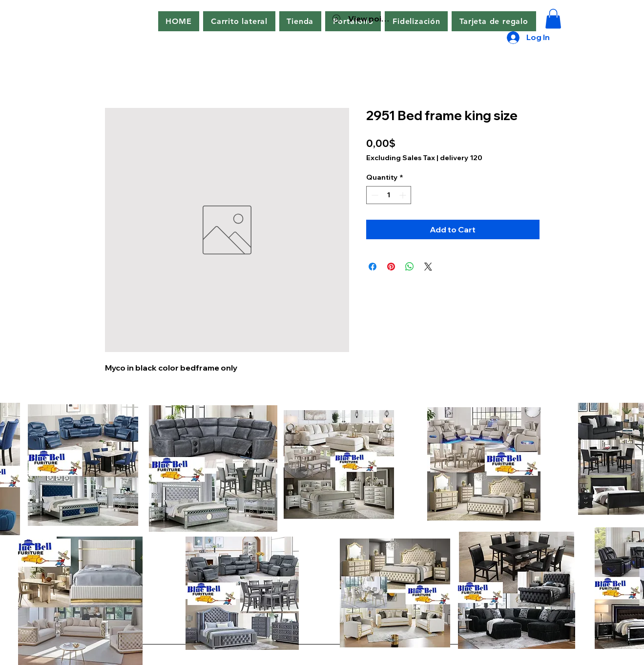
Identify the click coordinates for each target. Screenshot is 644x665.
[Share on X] (428, 267)
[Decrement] (374, 195)
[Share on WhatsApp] (410, 267)
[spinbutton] (389, 195)
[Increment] (404, 195)
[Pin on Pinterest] (391, 267)
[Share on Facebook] (373, 267)
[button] (239, 21)
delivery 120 (461, 158)
